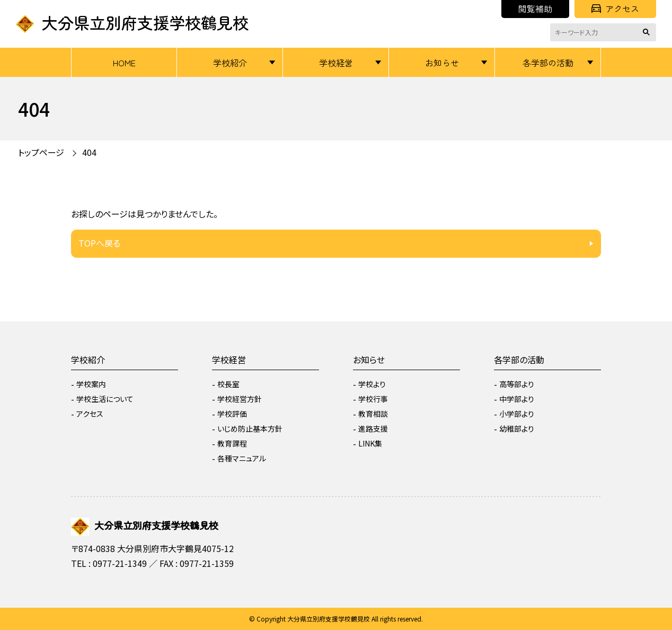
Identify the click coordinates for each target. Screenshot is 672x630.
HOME (124, 63)
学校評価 (232, 414)
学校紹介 (230, 63)
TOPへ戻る (99, 243)
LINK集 (370, 443)
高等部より (517, 384)
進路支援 (373, 428)
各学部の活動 (548, 63)
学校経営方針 (240, 399)
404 (89, 152)
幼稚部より (517, 428)
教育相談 (373, 414)
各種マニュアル (242, 458)
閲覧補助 (535, 8)
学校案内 (91, 384)
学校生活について (105, 399)
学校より (372, 384)
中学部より (517, 399)
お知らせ (442, 63)
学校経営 (336, 63)
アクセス (615, 8)
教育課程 (232, 443)
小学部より (517, 414)
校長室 (228, 384)
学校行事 (373, 399)
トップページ (41, 152)
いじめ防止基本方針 (250, 428)
